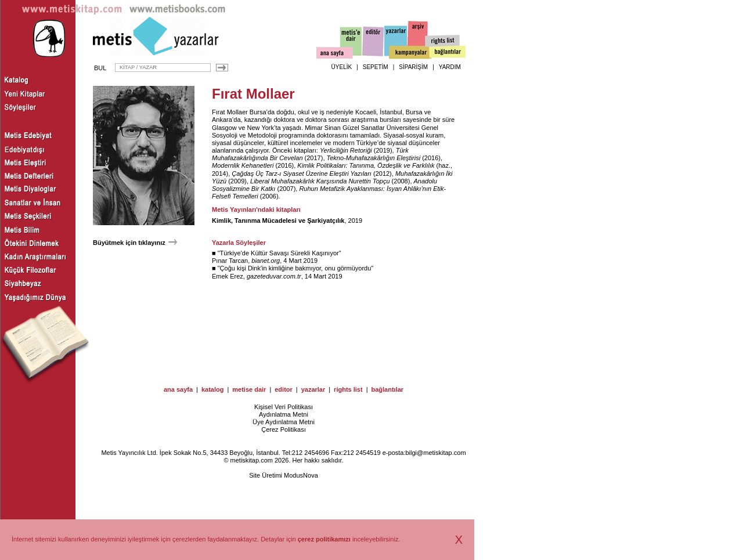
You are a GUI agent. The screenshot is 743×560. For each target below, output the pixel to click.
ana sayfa (178, 389)
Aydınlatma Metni (284, 414)
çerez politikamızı (324, 539)
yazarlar (313, 389)
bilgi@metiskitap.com (435, 453)
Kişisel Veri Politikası (284, 407)
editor (284, 389)
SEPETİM (376, 67)
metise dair (249, 389)
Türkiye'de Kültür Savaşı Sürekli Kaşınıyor (279, 253)
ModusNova (301, 475)
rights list (348, 389)
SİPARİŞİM (413, 67)
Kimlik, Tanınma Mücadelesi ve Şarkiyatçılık (278, 221)
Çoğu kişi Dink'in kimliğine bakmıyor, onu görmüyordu (296, 268)
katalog (213, 389)
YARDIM (450, 67)
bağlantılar (387, 389)
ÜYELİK (342, 67)
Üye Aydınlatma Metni (284, 422)
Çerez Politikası (283, 429)
